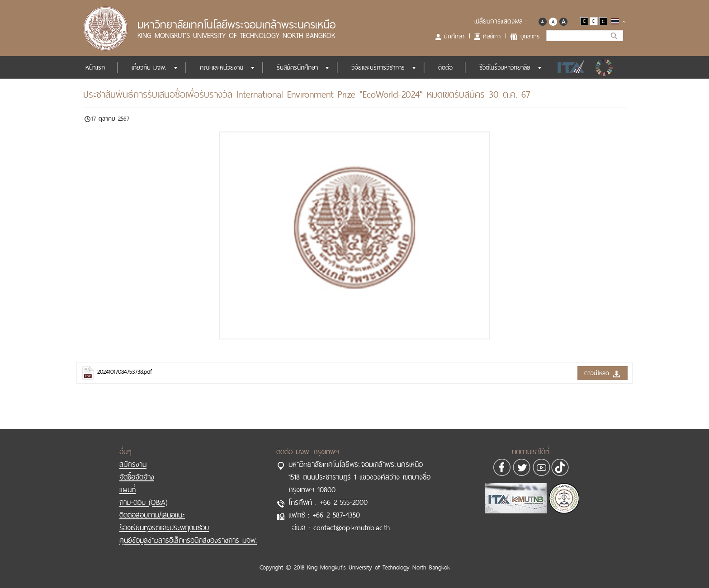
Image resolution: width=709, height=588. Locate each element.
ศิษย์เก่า (492, 36)
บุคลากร (530, 36)
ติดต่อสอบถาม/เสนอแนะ (152, 515)
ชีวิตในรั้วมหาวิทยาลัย (505, 67)
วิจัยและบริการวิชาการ (378, 67)
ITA (569, 67)
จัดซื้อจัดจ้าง (137, 477)
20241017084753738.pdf (125, 372)
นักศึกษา (454, 36)
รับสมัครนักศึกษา (297, 67)
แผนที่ (128, 489)
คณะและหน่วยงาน (222, 67)
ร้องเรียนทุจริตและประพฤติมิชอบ (164, 527)
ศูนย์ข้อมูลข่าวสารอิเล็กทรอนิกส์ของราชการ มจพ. (188, 540)
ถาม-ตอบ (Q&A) (143, 502)
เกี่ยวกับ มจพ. (149, 67)
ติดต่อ (445, 67)
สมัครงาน (133, 464)
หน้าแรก (95, 67)
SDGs (605, 67)
